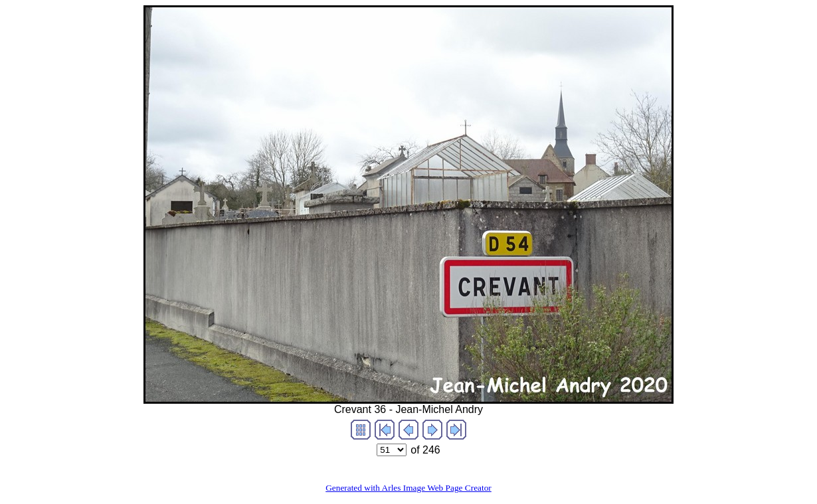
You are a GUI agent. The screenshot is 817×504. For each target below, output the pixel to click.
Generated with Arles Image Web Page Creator (408, 488)
